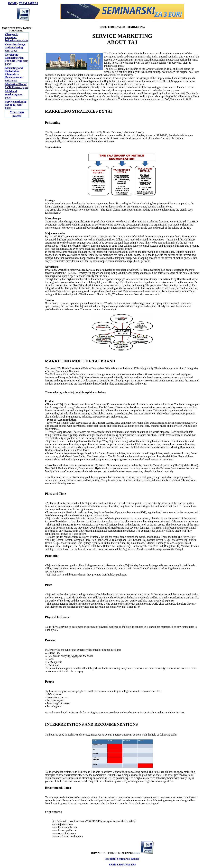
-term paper (15, 48)
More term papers (17, 114)
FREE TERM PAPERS (122, 865)
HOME (12, 3)
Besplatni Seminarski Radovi (122, 859)
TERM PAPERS (28, 3)
